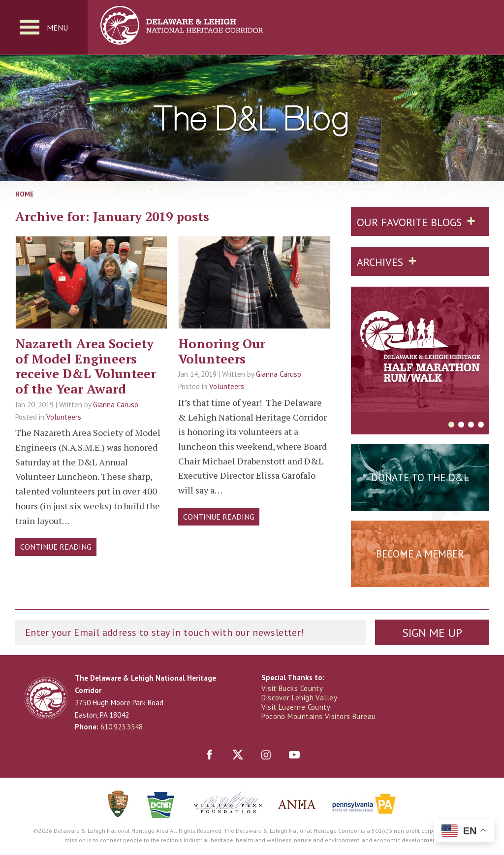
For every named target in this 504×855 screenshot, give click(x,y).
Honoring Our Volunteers (222, 351)
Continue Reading (56, 547)
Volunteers (64, 417)
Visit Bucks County (292, 688)
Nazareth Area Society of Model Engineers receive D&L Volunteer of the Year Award (86, 366)
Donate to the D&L (420, 477)
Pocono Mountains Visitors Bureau (318, 716)
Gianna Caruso (116, 405)
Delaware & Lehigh (46, 698)
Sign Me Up (432, 633)
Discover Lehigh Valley (299, 698)
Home (24, 194)
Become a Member (420, 554)
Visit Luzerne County (296, 707)
